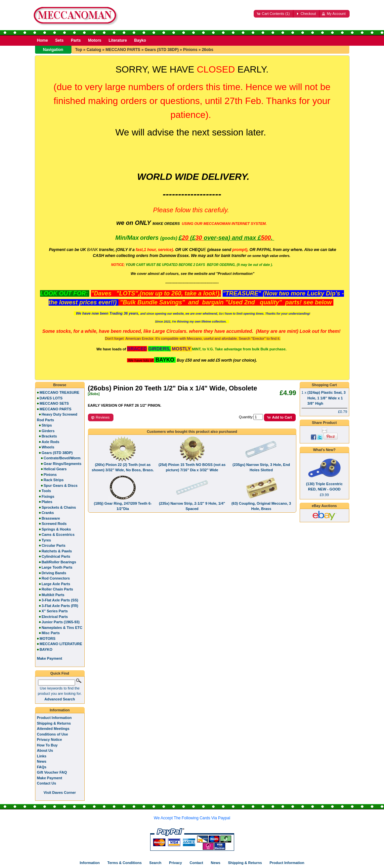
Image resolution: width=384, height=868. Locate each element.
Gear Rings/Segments (63, 464)
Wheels (48, 447)
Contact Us (47, 783)
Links (42, 756)
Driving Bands (54, 573)
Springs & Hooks (56, 529)
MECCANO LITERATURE (61, 644)
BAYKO (46, 649)
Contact (196, 863)
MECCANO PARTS (123, 50)
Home (43, 40)
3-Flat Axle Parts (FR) (60, 606)
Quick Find (60, 673)
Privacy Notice (50, 740)
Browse (60, 385)
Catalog (94, 50)
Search (155, 863)
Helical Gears (55, 469)
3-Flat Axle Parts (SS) (60, 600)
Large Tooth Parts (57, 567)
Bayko (140, 40)
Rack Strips (54, 480)
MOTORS (48, 638)
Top (79, 50)
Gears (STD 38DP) (162, 50)
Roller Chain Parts (57, 589)
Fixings (48, 496)
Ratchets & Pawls (57, 551)
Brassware (51, 518)
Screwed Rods (54, 524)
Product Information (54, 718)
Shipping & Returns (54, 723)
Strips (47, 425)
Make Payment (50, 778)
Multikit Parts (53, 595)
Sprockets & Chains (59, 507)
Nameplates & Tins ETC (62, 628)
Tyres (46, 540)
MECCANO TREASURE (60, 392)
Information (60, 710)
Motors (95, 40)
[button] (274, 14)
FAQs (42, 767)
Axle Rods (51, 442)
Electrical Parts (55, 617)
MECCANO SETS (54, 403)
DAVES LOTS (51, 398)
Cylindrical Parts (56, 556)
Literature (118, 40)
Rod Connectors (56, 578)
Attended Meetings (53, 729)
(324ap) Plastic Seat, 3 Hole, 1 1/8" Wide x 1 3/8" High (326, 398)
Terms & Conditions (125, 863)
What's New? (324, 450)
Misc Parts (51, 633)
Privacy (175, 863)
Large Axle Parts (56, 584)
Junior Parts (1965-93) (61, 622)
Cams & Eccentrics (58, 535)
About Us (45, 750)
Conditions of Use (53, 734)
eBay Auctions (324, 506)
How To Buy (47, 745)
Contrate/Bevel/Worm (62, 458)
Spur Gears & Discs (61, 485)
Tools (46, 491)
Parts (76, 40)
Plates (47, 502)
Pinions (190, 50)
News (42, 761)
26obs (208, 50)
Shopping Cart (324, 385)
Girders (48, 431)
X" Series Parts (55, 611)
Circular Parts (54, 545)
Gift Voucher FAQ (52, 772)
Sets (59, 40)
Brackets (49, 436)
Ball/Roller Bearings (59, 562)
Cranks (48, 513)
